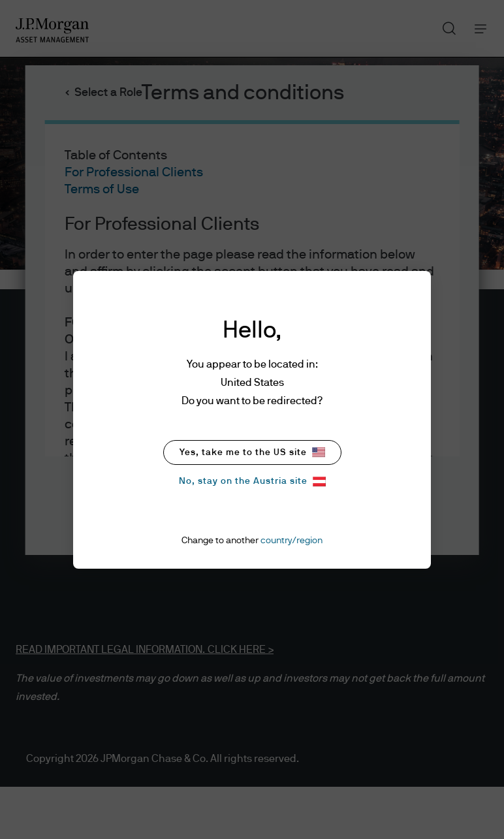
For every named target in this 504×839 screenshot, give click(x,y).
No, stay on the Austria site (252, 482)
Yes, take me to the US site (252, 452)
